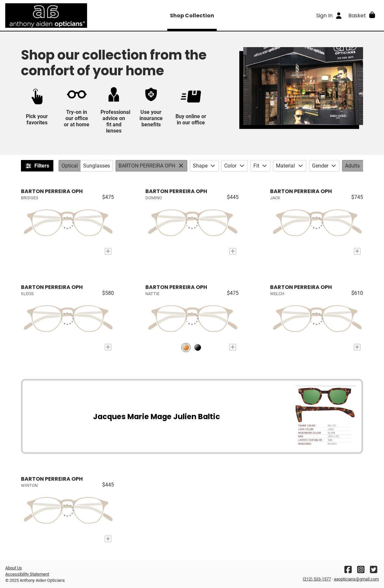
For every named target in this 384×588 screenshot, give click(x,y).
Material (290, 166)
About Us (14, 568)
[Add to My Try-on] (108, 251)
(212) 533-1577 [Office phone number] (317, 579)
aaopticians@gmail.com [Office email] (356, 579)
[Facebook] (348, 571)
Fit (261, 166)
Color (235, 166)
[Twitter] (374, 571)
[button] (362, 15)
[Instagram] (361, 571)
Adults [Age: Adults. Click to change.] (352, 166)
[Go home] (52, 15)
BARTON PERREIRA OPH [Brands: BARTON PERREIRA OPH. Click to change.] (147, 166)
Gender (324, 166)
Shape (204, 166)
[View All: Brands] (182, 166)
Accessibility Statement (27, 574)
